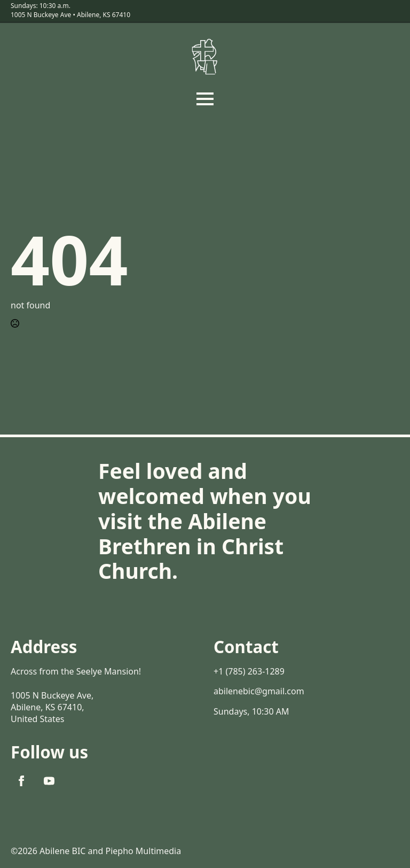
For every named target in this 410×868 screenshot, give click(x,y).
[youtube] (49, 781)
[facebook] (21, 781)
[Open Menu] (205, 99)
